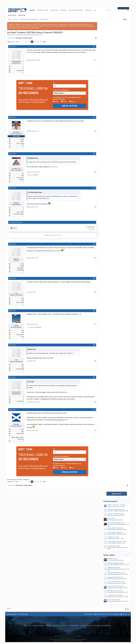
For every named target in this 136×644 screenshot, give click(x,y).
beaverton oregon (19, 214)
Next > (45, 42)
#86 (94, 278)
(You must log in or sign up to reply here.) (18, 479)
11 (38, 42)
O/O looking (111, 518)
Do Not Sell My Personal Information (96, 626)
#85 (94, 244)
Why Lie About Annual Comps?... (116, 523)
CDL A (56, 102)
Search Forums (12, 15)
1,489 (22, 331)
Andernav (110, 515)
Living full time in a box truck (115, 595)
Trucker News (38, 626)
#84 (94, 188)
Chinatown (110, 588)
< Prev (17, 42)
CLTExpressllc (111, 530)
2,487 (22, 429)
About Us (27, 626)
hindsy (16, 325)
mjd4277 (110, 579)
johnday (16, 424)
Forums (32, 10)
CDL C (72, 102)
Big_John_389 (111, 565)
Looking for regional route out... (116, 514)
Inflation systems (112, 559)
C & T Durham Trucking (114, 600)
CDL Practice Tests (76, 10)
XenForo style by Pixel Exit (68, 638)
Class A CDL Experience (61, 90)
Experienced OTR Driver (114, 568)
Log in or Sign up (123, 8)
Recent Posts (22, 15)
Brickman (16, 132)
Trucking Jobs (43, 10)
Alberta (22, 180)
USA (22, 337)
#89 (94, 377)
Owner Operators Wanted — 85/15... (117, 541)
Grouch (110, 601)
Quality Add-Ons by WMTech (68, 639)
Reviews (63, 10)
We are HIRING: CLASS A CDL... (116, 528)
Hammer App (74, 626)
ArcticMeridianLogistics (114, 548)
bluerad (110, 583)
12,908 (22, 139)
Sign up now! (117, 494)
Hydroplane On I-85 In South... (116, 577)
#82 (94, 117)
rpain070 (110, 538)
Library (48, 626)
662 (23, 298)
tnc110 (109, 560)
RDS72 (109, 520)
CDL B (64, 102)
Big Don (16, 259)
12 (41, 42)
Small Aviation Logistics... (115, 546)
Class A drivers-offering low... (116, 532)
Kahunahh (110, 574)
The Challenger (31, 327)
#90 (94, 410)
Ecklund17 (110, 511)
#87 (94, 311)
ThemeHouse (79, 641)
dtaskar (16, 203)
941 (23, 174)
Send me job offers (70, 106)
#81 (94, 47)
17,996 (22, 264)
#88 (94, 345)
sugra (109, 506)
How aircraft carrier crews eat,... (116, 586)
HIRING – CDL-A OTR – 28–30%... (117, 505)
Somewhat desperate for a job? (116, 573)
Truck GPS (54, 10)
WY (23, 145)
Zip (54, 83)
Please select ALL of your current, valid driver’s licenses (67, 98)
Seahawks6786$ (112, 569)
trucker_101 (16, 169)
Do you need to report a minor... (116, 582)
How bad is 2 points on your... (116, 591)
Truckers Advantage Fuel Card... (116, 563)
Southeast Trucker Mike (114, 524)
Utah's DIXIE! (20, 270)
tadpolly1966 (111, 534)
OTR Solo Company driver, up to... (117, 509)
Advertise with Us (60, 626)
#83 (94, 154)
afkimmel (32, 35)
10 (35, 42)
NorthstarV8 (16, 61)
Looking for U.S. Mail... (114, 537)
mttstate (110, 597)
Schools (88, 10)
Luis (16, 293)
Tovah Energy (111, 543)
